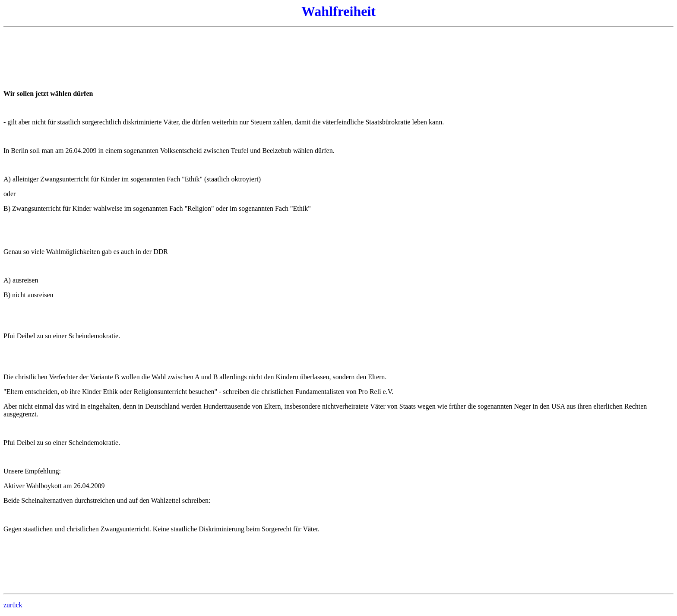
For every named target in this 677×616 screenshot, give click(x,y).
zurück (13, 605)
